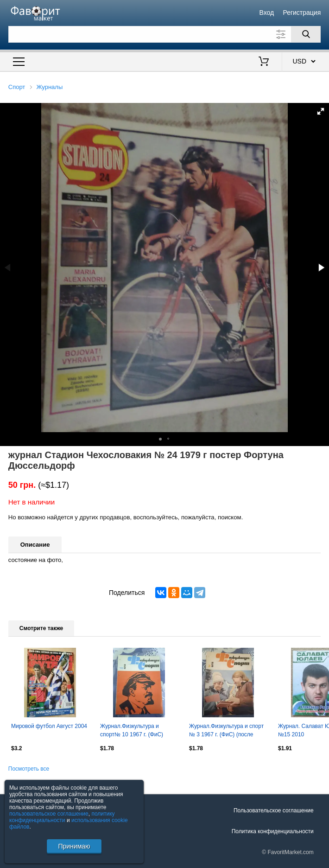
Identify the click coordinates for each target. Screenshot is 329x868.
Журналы (50, 87)
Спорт (17, 87)
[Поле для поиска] (165, 34)
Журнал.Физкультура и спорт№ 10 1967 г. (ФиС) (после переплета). (132, 731)
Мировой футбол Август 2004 (49, 726)
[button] (321, 111)
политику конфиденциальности (62, 817)
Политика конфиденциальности (273, 831)
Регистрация (302, 13)
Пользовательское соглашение (274, 811)
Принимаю (74, 846)
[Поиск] (306, 34)
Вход (267, 13)
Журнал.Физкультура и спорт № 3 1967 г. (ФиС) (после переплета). (226, 731)
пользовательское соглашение (49, 814)
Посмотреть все (29, 769)
